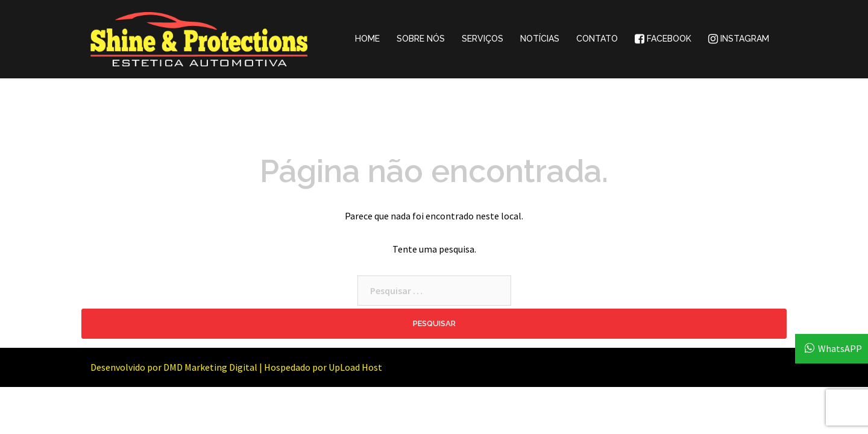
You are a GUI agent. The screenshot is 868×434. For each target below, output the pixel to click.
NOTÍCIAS (540, 39)
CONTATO (597, 39)
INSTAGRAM (739, 39)
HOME (367, 39)
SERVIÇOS (483, 39)
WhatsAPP (840, 348)
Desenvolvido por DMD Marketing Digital (174, 367)
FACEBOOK (663, 39)
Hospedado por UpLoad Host (323, 367)
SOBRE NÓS (421, 39)
